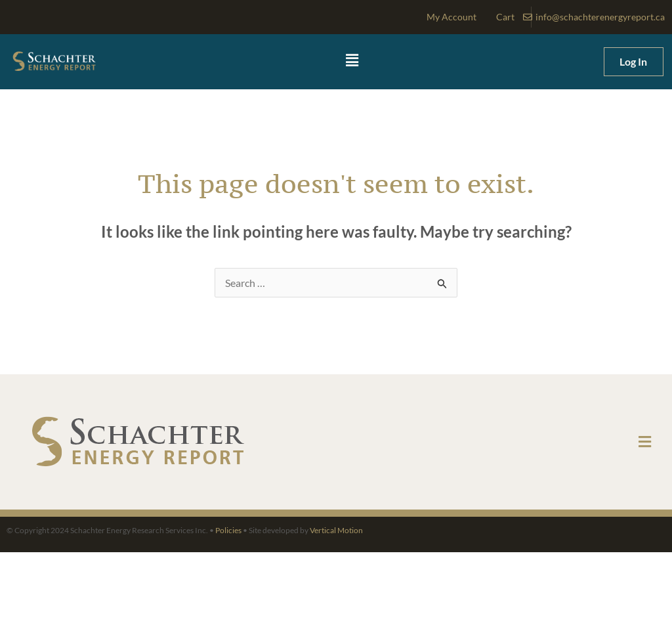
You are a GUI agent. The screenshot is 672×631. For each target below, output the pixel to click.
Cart (505, 17)
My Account (451, 17)
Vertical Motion (336, 530)
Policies (228, 530)
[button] (352, 61)
